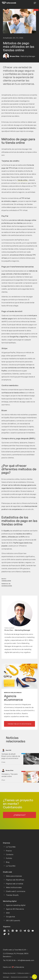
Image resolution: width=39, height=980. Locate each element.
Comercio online (7, 586)
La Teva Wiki (11, 866)
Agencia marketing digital (16, 905)
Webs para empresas (14, 876)
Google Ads (10, 917)
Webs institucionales (14, 887)
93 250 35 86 (11, 960)
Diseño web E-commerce (16, 891)
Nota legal (6, 977)
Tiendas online (6, 580)
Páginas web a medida (15, 884)
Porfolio (9, 858)
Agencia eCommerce (13, 698)
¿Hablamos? (19, 815)
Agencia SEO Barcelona (15, 909)
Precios (9, 851)
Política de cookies (23, 973)
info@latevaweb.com (26, 960)
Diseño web (7, 950)
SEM (8, 913)
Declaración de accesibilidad (19, 977)
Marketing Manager (23, 630)
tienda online (22, 180)
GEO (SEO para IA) (13, 921)
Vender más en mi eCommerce (19, 724)
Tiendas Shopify (12, 895)
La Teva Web (11, 847)
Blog (8, 862)
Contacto (10, 854)
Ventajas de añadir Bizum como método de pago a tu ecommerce (11, 756)
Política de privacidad (9, 973)
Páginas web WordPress (15, 880)
